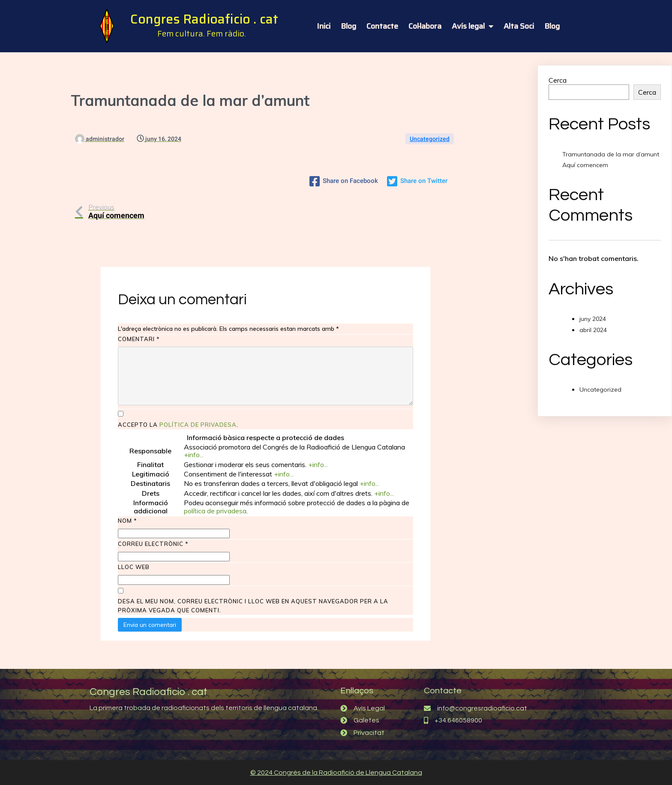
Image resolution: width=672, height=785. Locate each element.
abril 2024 (593, 330)
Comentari (139, 339)
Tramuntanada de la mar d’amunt (611, 154)
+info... (194, 455)
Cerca (558, 80)
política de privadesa (198, 425)
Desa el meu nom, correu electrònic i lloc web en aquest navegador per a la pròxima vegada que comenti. (253, 606)
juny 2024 (593, 319)
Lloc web (134, 567)
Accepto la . (178, 425)
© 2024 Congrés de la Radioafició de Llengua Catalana (336, 773)
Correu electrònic (153, 544)
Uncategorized (430, 139)
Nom (127, 521)
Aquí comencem (585, 165)
